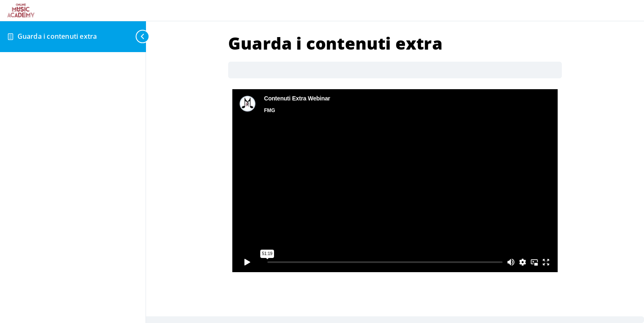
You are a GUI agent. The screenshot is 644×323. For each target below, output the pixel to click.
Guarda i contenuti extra (57, 36)
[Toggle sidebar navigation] (139, 36)
